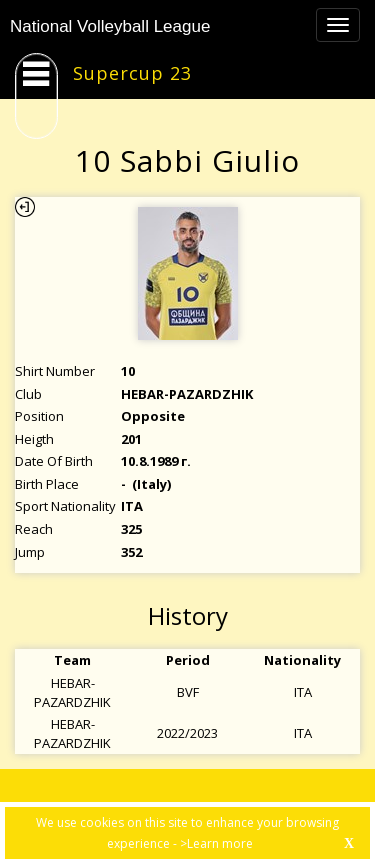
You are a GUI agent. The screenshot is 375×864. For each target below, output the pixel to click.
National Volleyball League (110, 26)
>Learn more (216, 843)
